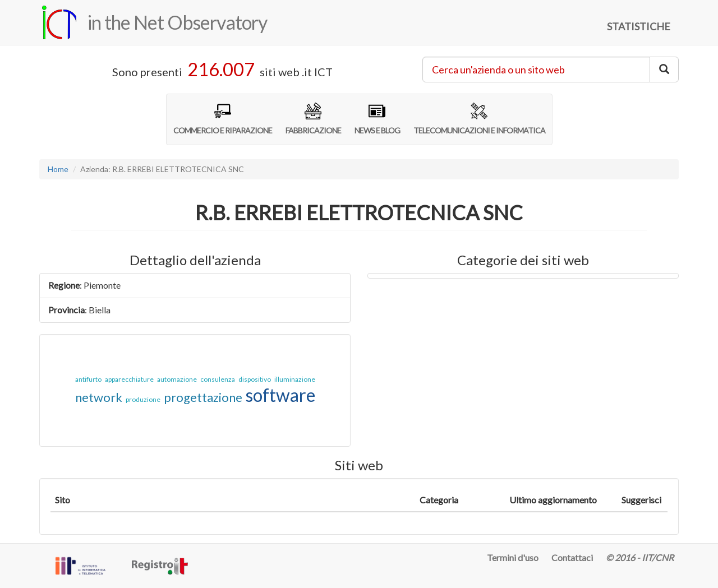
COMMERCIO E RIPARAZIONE (223, 119)
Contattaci (572, 557)
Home (58, 169)
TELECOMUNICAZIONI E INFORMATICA (479, 119)
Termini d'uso (513, 557)
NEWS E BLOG (377, 119)
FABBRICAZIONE (313, 119)
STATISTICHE (639, 26)
